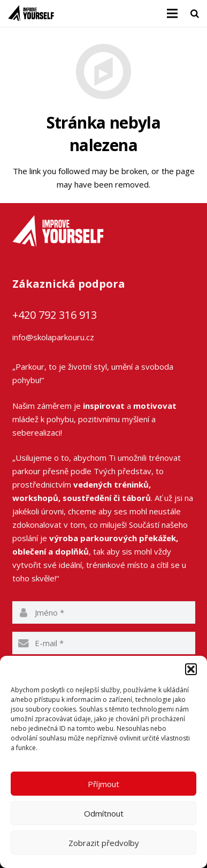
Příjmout (103, 784)
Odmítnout (104, 813)
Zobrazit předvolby (104, 843)
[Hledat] (195, 13)
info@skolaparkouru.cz (53, 337)
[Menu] (172, 13)
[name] (104, 612)
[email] (104, 643)
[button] (191, 669)
